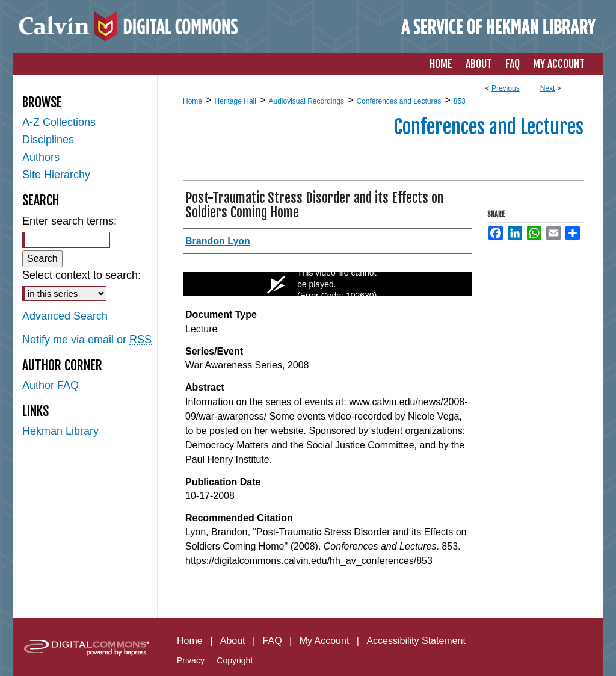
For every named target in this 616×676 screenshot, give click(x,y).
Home (192, 101)
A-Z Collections (59, 122)
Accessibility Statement (416, 641)
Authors (41, 157)
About (233, 641)
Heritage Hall (236, 101)
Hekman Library (60, 431)
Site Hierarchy (56, 175)
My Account (325, 641)
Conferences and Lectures (399, 101)
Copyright (235, 660)
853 (460, 101)
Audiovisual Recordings (306, 101)
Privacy (191, 660)
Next (548, 88)
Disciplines (48, 140)
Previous (506, 88)
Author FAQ (51, 385)
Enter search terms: (69, 221)
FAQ (273, 641)
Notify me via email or (87, 340)
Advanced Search (65, 316)
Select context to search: (82, 275)
